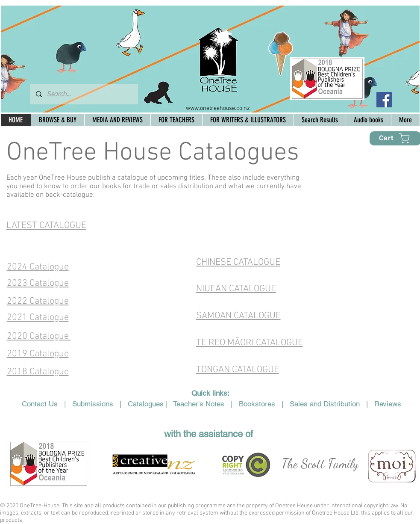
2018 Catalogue (38, 372)
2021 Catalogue (38, 318)
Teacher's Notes (199, 404)
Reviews (388, 404)
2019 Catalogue (38, 354)
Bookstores (257, 404)
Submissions (93, 404)
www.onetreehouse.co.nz (218, 108)
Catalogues (146, 404)
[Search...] (84, 94)
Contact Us (41, 404)
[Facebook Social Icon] (384, 100)
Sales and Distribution (325, 404)
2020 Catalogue (39, 336)
